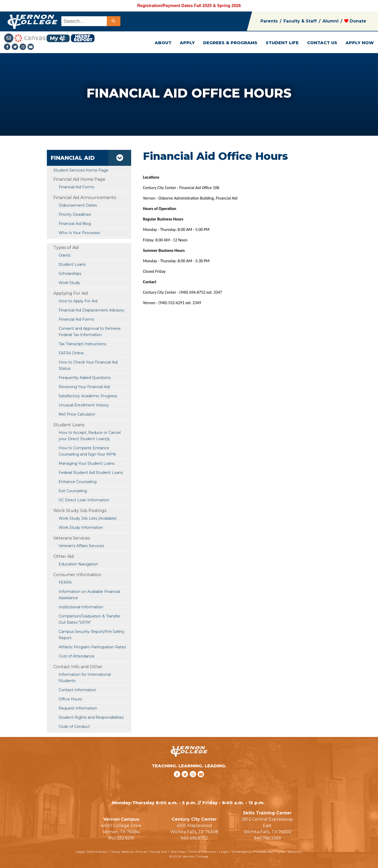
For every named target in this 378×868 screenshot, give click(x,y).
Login (224, 852)
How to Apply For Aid (78, 301)
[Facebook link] (8, 47)
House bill (159, 852)
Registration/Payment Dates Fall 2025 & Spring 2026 (189, 6)
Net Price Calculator (77, 414)
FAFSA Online (71, 353)
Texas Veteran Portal (129, 852)
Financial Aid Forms (76, 319)
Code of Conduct (74, 727)
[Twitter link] (16, 47)
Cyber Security (289, 852)
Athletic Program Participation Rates (92, 647)
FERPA (65, 582)
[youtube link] (31, 47)
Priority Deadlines (75, 214)
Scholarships (70, 274)
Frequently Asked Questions (85, 378)
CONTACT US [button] (322, 43)
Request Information (78, 708)
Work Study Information (81, 527)
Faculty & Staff (300, 21)
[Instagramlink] (24, 47)
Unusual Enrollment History (84, 405)
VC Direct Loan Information (84, 500)
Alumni (330, 21)
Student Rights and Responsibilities (91, 717)
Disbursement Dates (78, 205)
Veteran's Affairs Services (81, 546)
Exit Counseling (73, 491)
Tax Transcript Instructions (82, 344)
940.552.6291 (121, 838)
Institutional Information (81, 607)
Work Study (69, 283)
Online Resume (202, 852)
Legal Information (92, 852)
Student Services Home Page (81, 170)
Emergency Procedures (253, 852)
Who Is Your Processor (79, 233)
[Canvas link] (30, 38)
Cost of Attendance (77, 656)
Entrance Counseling (78, 482)
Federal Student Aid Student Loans (91, 473)
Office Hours (70, 699)
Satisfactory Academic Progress (88, 396)
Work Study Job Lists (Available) (88, 518)
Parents (269, 21)
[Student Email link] (9, 38)
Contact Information (77, 690)
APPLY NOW (360, 43)
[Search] (114, 21)
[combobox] (90, 21)
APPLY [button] (187, 43)
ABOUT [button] (163, 43)
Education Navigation (78, 564)
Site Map (178, 852)
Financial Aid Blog (75, 224)
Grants (65, 255)
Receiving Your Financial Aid (84, 387)
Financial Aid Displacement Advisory (91, 310)
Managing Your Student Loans (87, 463)
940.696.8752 (194, 838)
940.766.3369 (267, 838)
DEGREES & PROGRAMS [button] (230, 43)
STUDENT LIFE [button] (282, 43)
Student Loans (72, 264)
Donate (355, 21)
